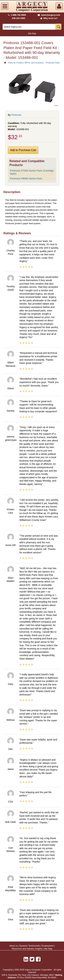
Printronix (16, 115)
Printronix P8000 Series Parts (26, 179)
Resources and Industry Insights (27, 949)
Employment (48, 946)
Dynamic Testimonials (30, 946)
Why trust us (48, 18)
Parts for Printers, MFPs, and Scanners (26, 63)
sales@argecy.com (49, 15)
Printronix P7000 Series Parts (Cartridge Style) (32, 172)
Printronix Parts (53, 63)
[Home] (5, 63)
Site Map (32, 34)
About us (14, 946)
